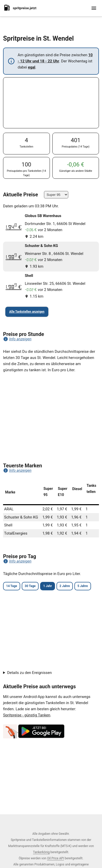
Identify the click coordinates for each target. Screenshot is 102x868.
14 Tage (12, 586)
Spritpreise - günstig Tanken (27, 715)
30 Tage (30, 586)
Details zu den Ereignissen (30, 673)
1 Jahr (48, 586)
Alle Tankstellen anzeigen (27, 312)
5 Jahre (83, 586)
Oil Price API (55, 858)
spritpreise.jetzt (20, 8)
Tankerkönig (41, 852)
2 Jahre (65, 586)
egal (32, 67)
